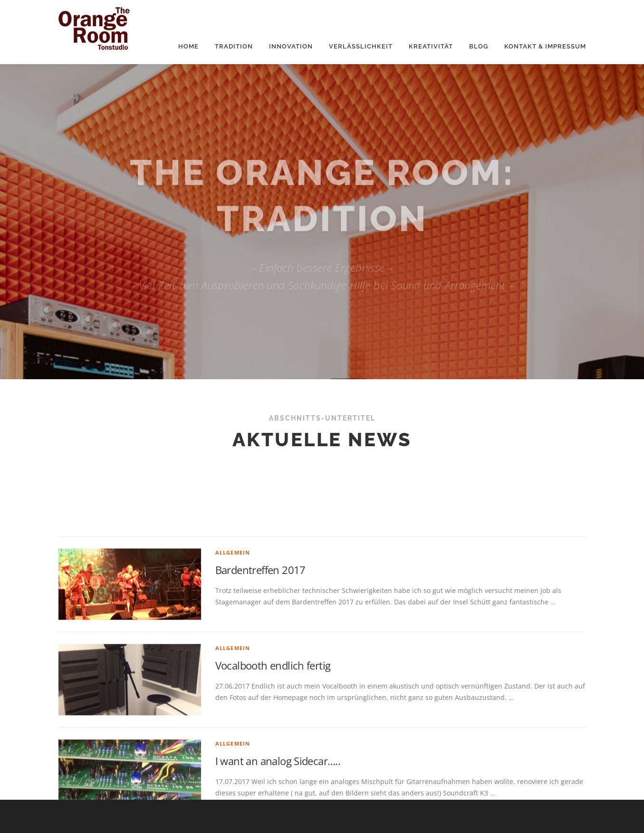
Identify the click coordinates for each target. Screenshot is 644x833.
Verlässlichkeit (361, 46)
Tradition (234, 46)
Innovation (291, 46)
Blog (479, 46)
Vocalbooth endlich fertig (273, 748)
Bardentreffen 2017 (260, 653)
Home (188, 46)
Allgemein (233, 636)
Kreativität (431, 46)
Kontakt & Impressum (545, 46)
